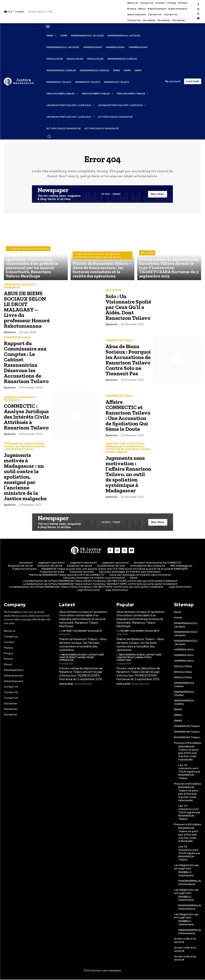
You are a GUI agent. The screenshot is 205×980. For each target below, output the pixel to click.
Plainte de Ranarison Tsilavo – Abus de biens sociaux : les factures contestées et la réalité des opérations (83, 644)
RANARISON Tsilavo (17, 338)
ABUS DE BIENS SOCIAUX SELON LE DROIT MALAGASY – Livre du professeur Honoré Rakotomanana (27, 311)
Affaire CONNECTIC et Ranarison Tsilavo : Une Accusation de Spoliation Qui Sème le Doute (128, 416)
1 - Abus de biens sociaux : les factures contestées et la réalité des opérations (97, 260)
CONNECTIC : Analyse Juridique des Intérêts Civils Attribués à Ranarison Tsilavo (26, 418)
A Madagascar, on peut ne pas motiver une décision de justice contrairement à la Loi (24, 447)
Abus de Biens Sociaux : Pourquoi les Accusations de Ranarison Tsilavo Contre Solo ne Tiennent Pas (128, 361)
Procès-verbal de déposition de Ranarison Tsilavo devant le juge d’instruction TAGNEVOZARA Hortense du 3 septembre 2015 (81, 670)
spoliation (10, 333)
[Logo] (19, 81)
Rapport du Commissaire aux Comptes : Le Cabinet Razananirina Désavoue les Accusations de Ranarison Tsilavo (26, 363)
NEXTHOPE (113, 292)
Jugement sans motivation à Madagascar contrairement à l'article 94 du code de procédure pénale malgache (128, 448)
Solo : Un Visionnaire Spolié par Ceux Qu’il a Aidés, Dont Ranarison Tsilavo (128, 308)
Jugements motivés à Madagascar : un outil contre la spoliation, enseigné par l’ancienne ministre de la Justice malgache (25, 477)
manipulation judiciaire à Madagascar (19, 287)
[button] (49, 137)
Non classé (147, 261)
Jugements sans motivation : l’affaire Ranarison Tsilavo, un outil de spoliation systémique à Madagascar (128, 475)
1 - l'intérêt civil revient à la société (28, 257)
